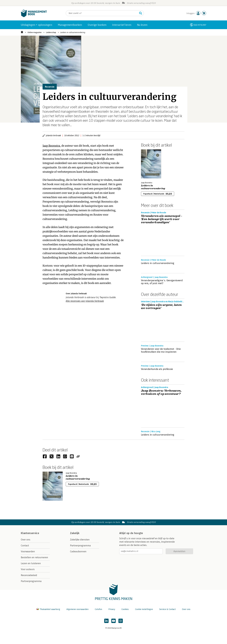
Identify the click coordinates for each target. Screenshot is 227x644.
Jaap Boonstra (51, 146)
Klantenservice (30, 533)
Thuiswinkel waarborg (49, 609)
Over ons (26, 540)
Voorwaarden (28, 551)
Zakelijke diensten (80, 540)
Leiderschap (51, 32)
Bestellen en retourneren (34, 557)
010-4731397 (200, 25)
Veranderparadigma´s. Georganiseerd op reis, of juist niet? (162, 282)
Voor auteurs (28, 569)
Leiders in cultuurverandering (73, 32)
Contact (25, 546)
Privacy (112, 609)
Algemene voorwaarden (77, 609)
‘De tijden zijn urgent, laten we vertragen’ (161, 307)
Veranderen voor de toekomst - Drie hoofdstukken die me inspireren (161, 350)
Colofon (98, 609)
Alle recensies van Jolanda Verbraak (85, 301)
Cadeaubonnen (78, 551)
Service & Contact (167, 609)
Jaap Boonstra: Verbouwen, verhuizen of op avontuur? (161, 392)
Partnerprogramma (31, 581)
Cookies (125, 609)
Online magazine (35, 32)
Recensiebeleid (29, 575)
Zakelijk (75, 533)
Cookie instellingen (144, 609)
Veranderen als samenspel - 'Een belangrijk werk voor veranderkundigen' (162, 219)
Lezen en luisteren (31, 563)
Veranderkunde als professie (157, 369)
